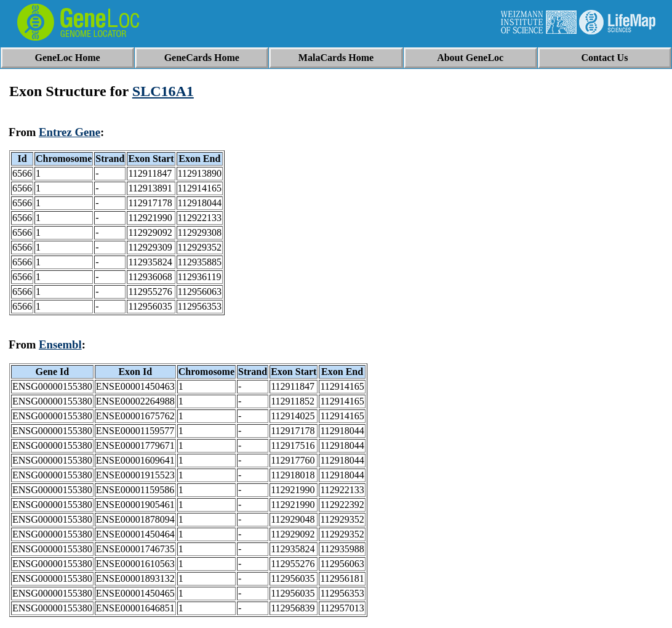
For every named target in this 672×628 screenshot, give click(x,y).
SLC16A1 (163, 91)
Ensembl (60, 344)
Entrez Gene (70, 132)
